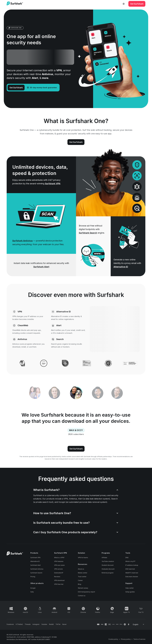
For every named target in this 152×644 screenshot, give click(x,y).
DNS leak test (130, 569)
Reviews (57, 577)
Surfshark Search (88, 233)
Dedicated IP (59, 573)
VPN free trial (59, 584)
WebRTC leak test (132, 573)
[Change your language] (139, 624)
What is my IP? (130, 561)
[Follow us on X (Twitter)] (19, 624)
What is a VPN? (59, 558)
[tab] (76, 393)
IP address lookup (132, 565)
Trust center (82, 577)
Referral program (108, 573)
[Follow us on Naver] (64, 624)
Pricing (33, 577)
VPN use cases (59, 565)
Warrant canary (83, 588)
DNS (127, 558)
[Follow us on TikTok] (58, 624)
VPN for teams (83, 558)
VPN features (59, 561)
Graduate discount (108, 569)
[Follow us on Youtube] (44, 624)
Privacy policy (126, 639)
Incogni (33, 588)
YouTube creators (108, 561)
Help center (129, 588)
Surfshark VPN (53, 184)
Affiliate (104, 558)
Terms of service (139, 639)
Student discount (108, 565)
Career (80, 580)
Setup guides (130, 592)
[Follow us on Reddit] (51, 624)
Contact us (82, 596)
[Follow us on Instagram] (36, 624)
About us (81, 569)
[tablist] (76, 393)
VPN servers (58, 569)
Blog (80, 584)
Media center (83, 573)
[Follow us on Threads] (28, 624)
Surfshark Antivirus (23, 241)
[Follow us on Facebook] (10, 624)
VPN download (59, 580)
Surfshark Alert (41, 267)
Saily (32, 592)
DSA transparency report (86, 592)
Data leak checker (132, 577)
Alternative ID (121, 267)
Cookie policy (113, 639)
